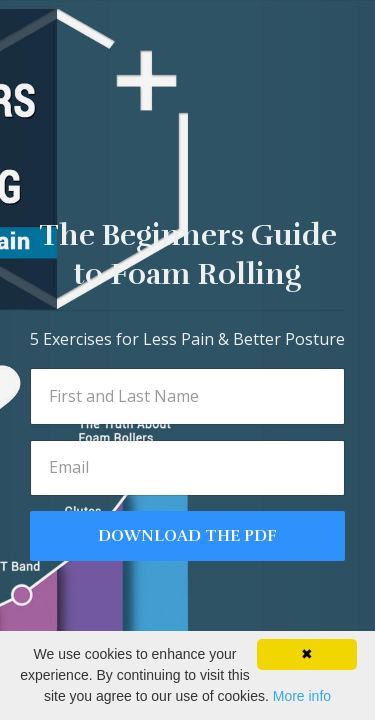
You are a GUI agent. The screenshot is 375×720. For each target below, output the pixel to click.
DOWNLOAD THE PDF (187, 536)
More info (302, 696)
